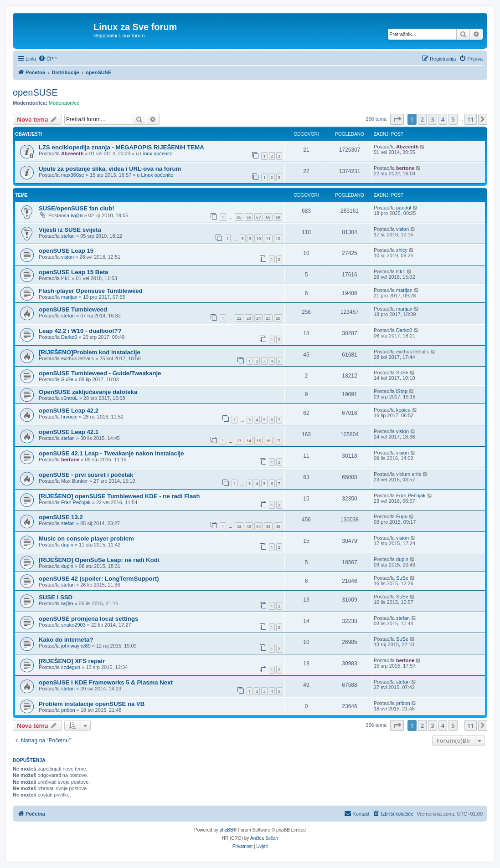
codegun (71, 667)
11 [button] (471, 119)
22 (239, 318)
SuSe (67, 379)
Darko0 (69, 337)
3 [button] (432, 119)
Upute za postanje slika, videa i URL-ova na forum (110, 169)
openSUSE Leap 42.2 (69, 411)
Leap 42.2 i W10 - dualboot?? (80, 331)
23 (249, 318)
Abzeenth (72, 153)
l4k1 (66, 278)
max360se (73, 175)
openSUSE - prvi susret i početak (86, 475)
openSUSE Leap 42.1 (69, 432)
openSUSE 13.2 (61, 517)
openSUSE (35, 92)
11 (268, 238)
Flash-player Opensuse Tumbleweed (91, 291)
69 (278, 217)
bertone (405, 168)
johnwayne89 (76, 646)
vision (402, 229)
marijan (69, 297)
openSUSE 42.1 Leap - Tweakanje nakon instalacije (111, 453)
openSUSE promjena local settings (88, 619)
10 (258, 238)
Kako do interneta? (66, 640)
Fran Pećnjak (76, 502)
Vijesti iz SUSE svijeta (70, 230)
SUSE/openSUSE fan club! (77, 208)
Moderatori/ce (64, 103)
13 (239, 441)
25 (268, 318)
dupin (67, 545)
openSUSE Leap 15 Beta (73, 272)
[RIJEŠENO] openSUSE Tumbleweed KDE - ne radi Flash (119, 496)
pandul (404, 208)
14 (249, 441)
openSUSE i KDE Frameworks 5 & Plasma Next (106, 682)
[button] (397, 119)
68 (268, 217)
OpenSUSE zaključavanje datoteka (88, 392)
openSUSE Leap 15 (66, 251)
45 (268, 526)
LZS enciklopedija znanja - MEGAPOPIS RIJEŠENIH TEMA (121, 147)
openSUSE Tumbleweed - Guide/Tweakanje (100, 373)
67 (258, 217)
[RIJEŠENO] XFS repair (72, 661)
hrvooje (69, 417)
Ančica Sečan (264, 838)
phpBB (227, 830)
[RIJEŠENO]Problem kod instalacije (90, 352)
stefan (68, 236)
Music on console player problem (86, 539)
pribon (68, 710)
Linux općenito (157, 153)
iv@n (77, 215)
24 (258, 318)
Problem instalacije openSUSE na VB (92, 704)
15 (258, 441)
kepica (403, 410)
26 (278, 318)
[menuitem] (48, 59)
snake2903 (73, 625)
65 (239, 217)
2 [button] (422, 119)
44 (258, 526)
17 (278, 441)
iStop (402, 391)
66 (249, 217)
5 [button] (453, 119)
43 (249, 526)
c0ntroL (70, 398)
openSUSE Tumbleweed (73, 309)
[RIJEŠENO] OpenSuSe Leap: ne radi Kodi (99, 560)
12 (278, 238)
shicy (402, 250)
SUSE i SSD (56, 597)
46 (278, 526)
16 (268, 441)
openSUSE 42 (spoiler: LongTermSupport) (99, 579)
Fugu (402, 516)
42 (239, 526)
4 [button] (443, 119)
